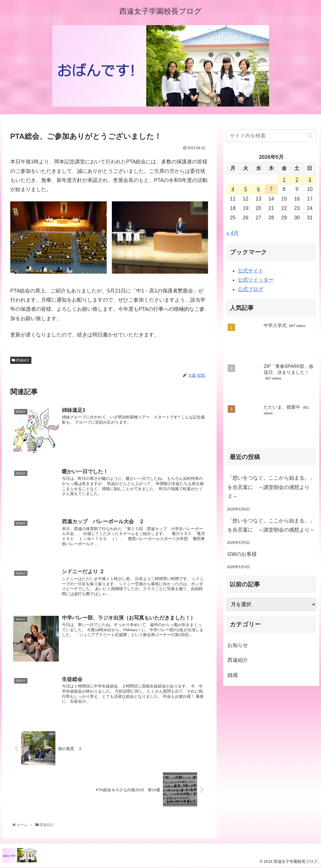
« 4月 (232, 233)
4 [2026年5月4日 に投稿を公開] (233, 189)
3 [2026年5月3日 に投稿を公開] (310, 180)
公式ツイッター (256, 280)
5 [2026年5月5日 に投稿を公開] (246, 189)
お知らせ (238, 645)
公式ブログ (251, 289)
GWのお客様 (242, 554)
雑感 (233, 675)
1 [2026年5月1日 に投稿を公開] (284, 180)
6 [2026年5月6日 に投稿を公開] (259, 189)
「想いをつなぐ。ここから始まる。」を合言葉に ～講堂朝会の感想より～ (271, 525)
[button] (310, 136)
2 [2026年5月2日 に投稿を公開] (297, 180)
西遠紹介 (21, 360)
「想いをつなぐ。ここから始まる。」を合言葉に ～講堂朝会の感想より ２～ (271, 487)
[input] (271, 136)
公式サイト (251, 271)
